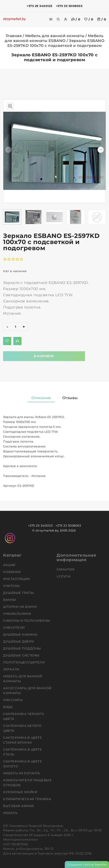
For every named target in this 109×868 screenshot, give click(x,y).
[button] (101, 150)
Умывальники (18, 614)
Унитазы (12, 586)
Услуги (64, 576)
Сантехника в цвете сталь (22, 752)
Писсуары (13, 700)
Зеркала (12, 669)
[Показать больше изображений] (10, 106)
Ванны (10, 600)
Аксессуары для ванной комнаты (27, 691)
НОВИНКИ (12, 572)
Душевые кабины (21, 634)
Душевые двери (19, 641)
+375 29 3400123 (39, 6)
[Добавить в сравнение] (17, 341)
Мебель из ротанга (22, 773)
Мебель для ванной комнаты (55, 36)
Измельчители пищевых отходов (27, 783)
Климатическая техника (28, 799)
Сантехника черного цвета (24, 716)
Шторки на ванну (21, 607)
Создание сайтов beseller (87, 865)
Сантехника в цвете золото (22, 764)
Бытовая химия (19, 806)
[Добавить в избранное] (7, 341)
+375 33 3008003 (69, 6)
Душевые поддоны (22, 648)
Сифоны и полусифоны (27, 621)
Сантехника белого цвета (22, 728)
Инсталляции (17, 579)
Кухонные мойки (21, 792)
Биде (8, 707)
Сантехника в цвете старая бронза (22, 740)
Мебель (11, 813)
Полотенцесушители (24, 662)
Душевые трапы (19, 593)
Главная (14, 36)
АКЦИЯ (10, 565)
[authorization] (66, 19)
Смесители (14, 628)
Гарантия (66, 569)
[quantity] (16, 327)
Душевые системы (22, 655)
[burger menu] (51, 19)
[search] (58, 19)
